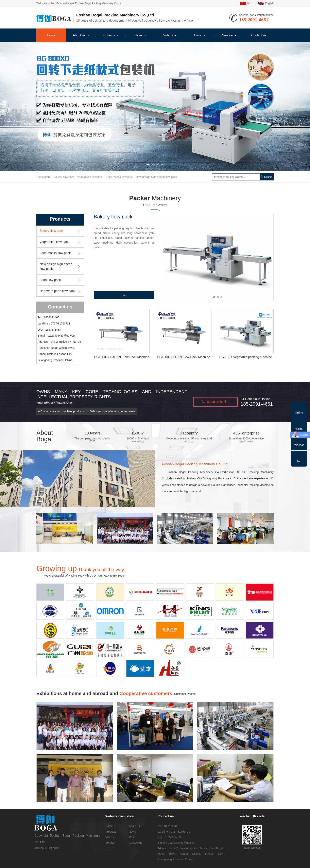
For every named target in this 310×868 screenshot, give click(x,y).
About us (79, 35)
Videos (168, 35)
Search (267, 177)
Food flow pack (50, 280)
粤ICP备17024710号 (47, 848)
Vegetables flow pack (90, 177)
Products (109, 35)
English (266, 3)
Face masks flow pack (120, 177)
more (124, 295)
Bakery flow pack (64, 177)
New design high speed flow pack (156, 177)
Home (51, 35)
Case (198, 35)
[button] (148, 164)
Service (227, 35)
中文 (246, 3)
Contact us (259, 35)
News (138, 35)
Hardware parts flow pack (57, 291)
